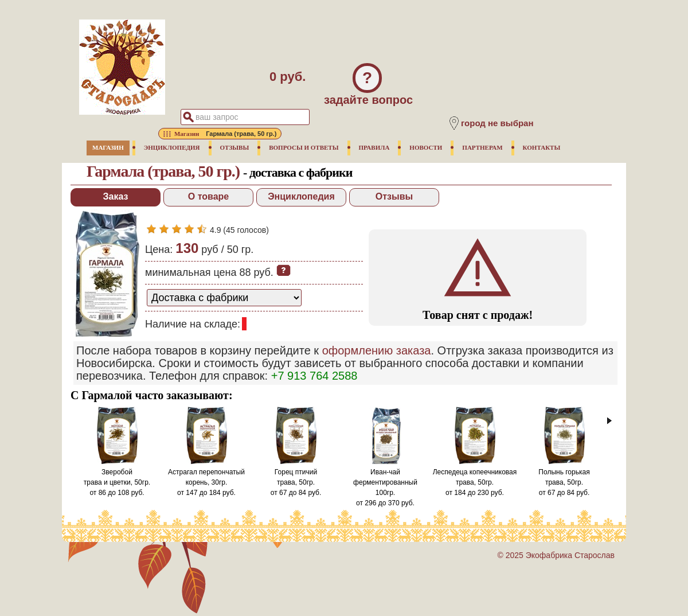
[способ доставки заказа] (224, 298)
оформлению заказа (377, 350)
